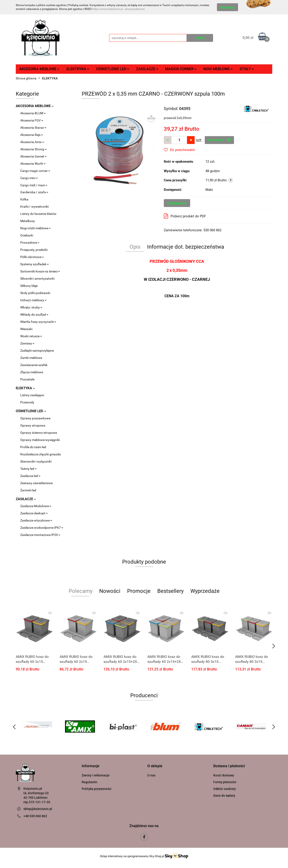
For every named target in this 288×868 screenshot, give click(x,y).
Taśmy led (28, 469)
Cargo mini (29, 178)
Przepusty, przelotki (34, 250)
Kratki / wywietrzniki (34, 207)
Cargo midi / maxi (34, 185)
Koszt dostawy (224, 775)
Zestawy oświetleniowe (36, 483)
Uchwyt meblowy (33, 300)
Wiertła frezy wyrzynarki (38, 322)
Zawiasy (27, 343)
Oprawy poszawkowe (35, 418)
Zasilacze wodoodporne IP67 (42, 528)
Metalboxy (28, 221)
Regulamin (89, 782)
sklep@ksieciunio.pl (38, 809)
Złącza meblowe (32, 372)
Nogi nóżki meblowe (35, 228)
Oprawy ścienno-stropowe (39, 433)
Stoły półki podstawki (35, 293)
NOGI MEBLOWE (218, 69)
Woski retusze (31, 336)
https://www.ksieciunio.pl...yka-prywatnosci (118, 9)
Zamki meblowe (31, 358)
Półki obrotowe (32, 257)
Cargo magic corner (35, 171)
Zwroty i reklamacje (96, 775)
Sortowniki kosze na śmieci (40, 271)
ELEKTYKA (25, 388)
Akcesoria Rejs (32, 135)
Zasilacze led (30, 476)
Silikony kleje (29, 286)
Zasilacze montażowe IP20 (40, 535)
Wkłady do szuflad (34, 315)
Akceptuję (227, 7)
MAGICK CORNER (181, 69)
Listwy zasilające (32, 395)
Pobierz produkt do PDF (185, 216)
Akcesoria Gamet (33, 156)
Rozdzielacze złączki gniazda (40, 454)
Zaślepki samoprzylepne (37, 351)
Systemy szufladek (35, 264)
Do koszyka (219, 140)
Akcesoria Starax (33, 128)
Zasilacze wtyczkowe (36, 520)
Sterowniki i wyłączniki (36, 461)
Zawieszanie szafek (34, 365)
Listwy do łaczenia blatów (38, 214)
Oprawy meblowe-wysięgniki (40, 440)
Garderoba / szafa (34, 192)
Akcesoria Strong (33, 149)
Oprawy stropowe (33, 425)
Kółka (24, 199)
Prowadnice (30, 243)
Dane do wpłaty (224, 796)
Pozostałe (27, 379)
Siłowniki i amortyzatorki (37, 279)
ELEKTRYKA (78, 69)
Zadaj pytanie (177, 203)
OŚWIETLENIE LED (113, 69)
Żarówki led (28, 490)
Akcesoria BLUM (33, 113)
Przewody (27, 402)
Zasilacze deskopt (34, 513)
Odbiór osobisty (225, 789)
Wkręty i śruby (31, 307)
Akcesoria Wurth (33, 164)
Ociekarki (27, 235)
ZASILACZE (147, 69)
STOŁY (247, 69)
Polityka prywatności (97, 789)
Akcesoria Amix (32, 142)
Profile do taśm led (33, 447)
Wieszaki (26, 329)
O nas (151, 775)
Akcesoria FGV (32, 120)
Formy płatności (225, 782)
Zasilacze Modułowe (36, 506)
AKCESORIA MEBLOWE (39, 69)
